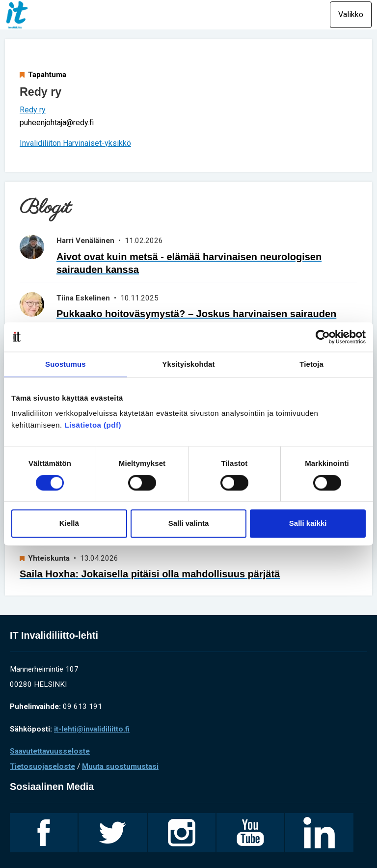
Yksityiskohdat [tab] (188, 364)
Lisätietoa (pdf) (93, 425)
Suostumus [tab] (66, 364)
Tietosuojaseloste (42, 766)
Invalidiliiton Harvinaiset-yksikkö (75, 143)
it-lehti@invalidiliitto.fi (92, 729)
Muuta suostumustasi (120, 766)
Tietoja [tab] (311, 364)
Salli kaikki (308, 524)
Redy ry (33, 110)
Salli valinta (189, 524)
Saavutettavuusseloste (50, 751)
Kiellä (69, 524)
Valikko (351, 14)
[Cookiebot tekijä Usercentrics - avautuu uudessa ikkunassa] (323, 337)
